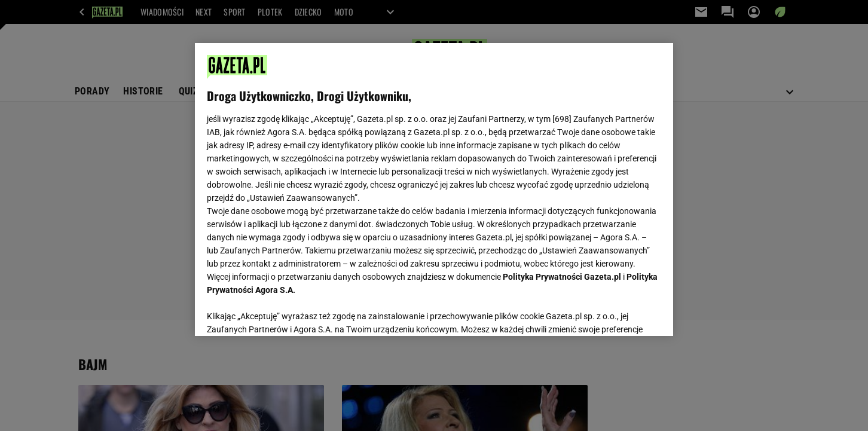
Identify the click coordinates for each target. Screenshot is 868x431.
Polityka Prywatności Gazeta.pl (562, 277)
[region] (434, 189)
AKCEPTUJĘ (621, 313)
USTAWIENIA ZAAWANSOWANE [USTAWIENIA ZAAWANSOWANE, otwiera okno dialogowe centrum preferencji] (285, 312)
